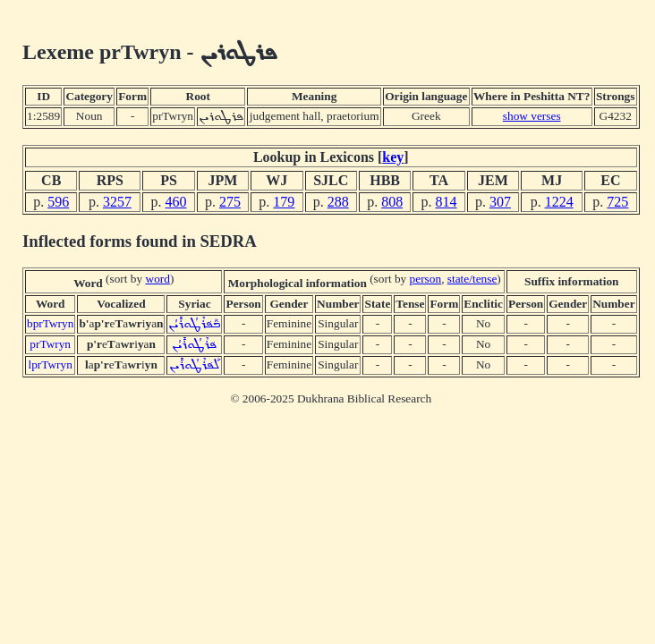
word (158, 279)
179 (284, 202)
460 (176, 202)
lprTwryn (50, 364)
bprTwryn (50, 323)
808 (392, 202)
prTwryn (50, 344)
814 (447, 202)
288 (338, 202)
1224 (559, 202)
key (393, 157)
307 (500, 202)
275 (230, 202)
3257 (117, 202)
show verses (532, 116)
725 (617, 202)
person (426, 279)
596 (58, 202)
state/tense (472, 279)
